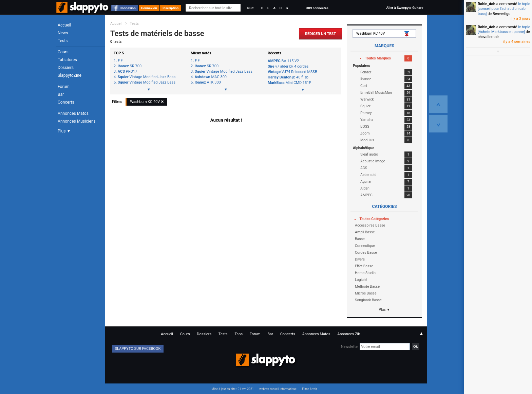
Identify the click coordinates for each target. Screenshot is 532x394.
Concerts (66, 102)
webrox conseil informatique (278, 389)
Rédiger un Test (320, 34)
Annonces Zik (349, 334)
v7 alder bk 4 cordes (288, 66)
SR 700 (130, 66)
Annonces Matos (73, 113)
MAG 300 (211, 77)
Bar (61, 94)
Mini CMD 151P (289, 83)
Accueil (64, 25)
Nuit (250, 8)
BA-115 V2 (283, 61)
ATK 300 (208, 83)
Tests (63, 41)
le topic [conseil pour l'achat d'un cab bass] (504, 9)
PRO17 (128, 72)
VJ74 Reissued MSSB (292, 72)
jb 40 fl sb (288, 77)
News (63, 33)
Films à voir (309, 389)
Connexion (128, 8)
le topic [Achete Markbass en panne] (504, 29)
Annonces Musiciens (77, 121)
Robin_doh (487, 4)
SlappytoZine (70, 75)
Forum (64, 87)
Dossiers (66, 68)
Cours (63, 52)
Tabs (239, 334)
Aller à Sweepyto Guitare (405, 8)
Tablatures (67, 60)
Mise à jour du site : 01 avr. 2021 (232, 389)
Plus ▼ (64, 131)
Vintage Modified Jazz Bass (147, 77)
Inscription (171, 8)
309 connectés (317, 8)
